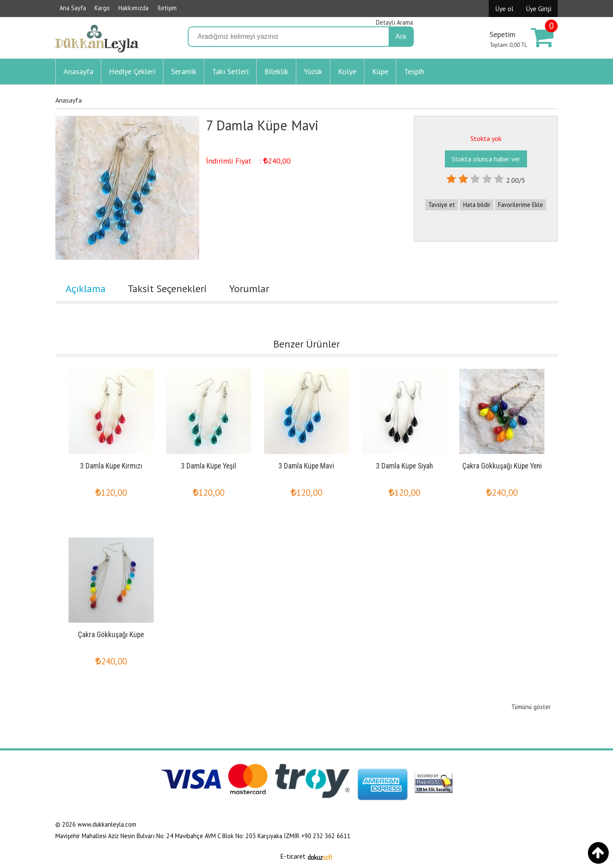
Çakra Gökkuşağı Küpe (111, 635)
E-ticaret (293, 856)
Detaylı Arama (394, 22)
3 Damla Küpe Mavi (306, 466)
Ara (401, 36)
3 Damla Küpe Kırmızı (111, 466)
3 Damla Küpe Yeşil (209, 466)
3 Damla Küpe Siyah (404, 466)
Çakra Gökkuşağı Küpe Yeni (502, 466)
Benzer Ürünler (306, 344)
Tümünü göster (531, 707)
